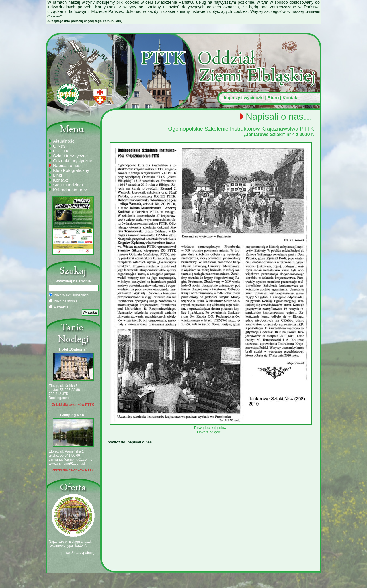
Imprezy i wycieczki (244, 98)
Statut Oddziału (68, 185)
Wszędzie (58, 307)
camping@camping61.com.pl (71, 459)
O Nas (59, 146)
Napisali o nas (67, 165)
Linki (57, 175)
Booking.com (59, 398)
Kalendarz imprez (70, 190)
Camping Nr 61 (73, 415)
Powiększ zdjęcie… (211, 426)
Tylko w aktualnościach (69, 295)
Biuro (273, 98)
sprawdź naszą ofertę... (79, 553)
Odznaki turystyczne (73, 161)
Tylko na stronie (63, 301)
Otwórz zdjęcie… (211, 432)
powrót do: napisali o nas (130, 442)
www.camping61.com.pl (67, 463)
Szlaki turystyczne (71, 156)
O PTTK (61, 151)
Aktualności (64, 141)
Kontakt (291, 98)
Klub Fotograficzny (71, 170)
